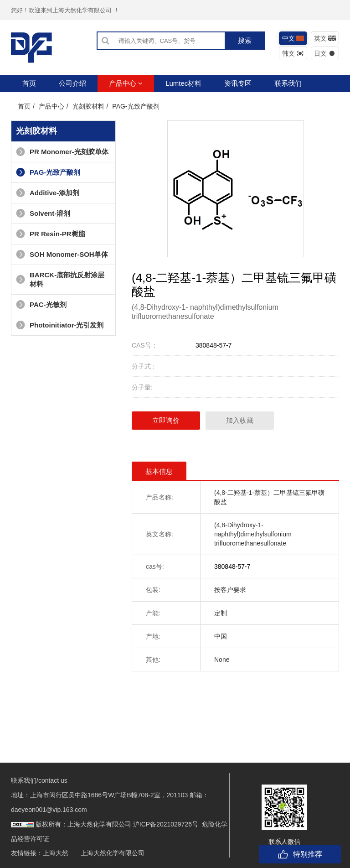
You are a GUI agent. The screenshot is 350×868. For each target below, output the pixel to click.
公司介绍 (72, 83)
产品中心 (126, 83)
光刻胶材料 (88, 106)
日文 (325, 53)
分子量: (142, 387)
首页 (29, 83)
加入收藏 (240, 420)
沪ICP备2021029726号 (166, 824)
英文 (325, 38)
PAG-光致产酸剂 (136, 106)
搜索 (245, 40)
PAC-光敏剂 (41, 304)
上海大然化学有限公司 (113, 853)
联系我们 (288, 83)
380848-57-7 (214, 345)
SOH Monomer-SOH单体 (62, 254)
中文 (293, 38)
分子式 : (143, 366)
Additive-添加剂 (48, 193)
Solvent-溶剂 (43, 213)
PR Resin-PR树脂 (51, 234)
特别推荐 (300, 854)
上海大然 (56, 853)
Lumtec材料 (183, 83)
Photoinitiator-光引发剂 (60, 325)
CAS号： (145, 345)
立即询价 (166, 420)
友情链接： (27, 853)
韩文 (293, 53)
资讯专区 (238, 83)
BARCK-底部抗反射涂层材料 (60, 279)
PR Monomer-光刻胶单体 (62, 152)
